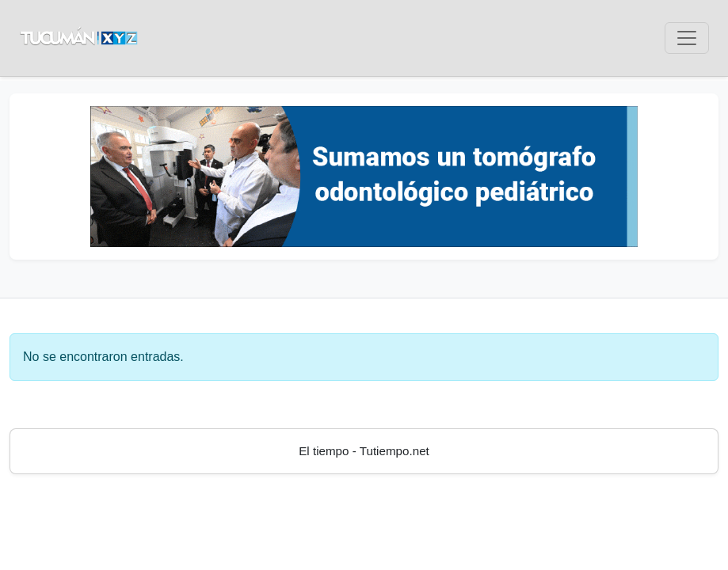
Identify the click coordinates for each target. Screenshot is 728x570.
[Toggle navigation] (687, 38)
